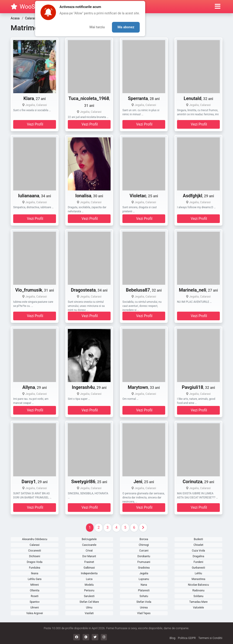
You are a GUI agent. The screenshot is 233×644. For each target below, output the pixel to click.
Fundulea (35, 568)
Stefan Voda (144, 602)
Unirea (144, 608)
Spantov (34, 602)
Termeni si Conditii (210, 638)
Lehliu (198, 573)
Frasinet (89, 562)
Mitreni (34, 585)
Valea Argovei (35, 613)
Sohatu (144, 596)
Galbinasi (89, 568)
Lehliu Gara (35, 579)
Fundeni (198, 562)
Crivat (89, 551)
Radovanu (199, 590)
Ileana (35, 573)
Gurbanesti (198, 568)
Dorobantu (144, 556)
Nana (144, 585)
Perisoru (89, 590)
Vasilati (89, 613)
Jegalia (144, 573)
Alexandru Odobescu (35, 539)
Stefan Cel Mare (89, 602)
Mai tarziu (97, 27)
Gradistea (144, 568)
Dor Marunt (89, 556)
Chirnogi (144, 545)
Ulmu (89, 608)
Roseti (35, 596)
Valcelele (198, 608)
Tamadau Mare (198, 602)
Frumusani (144, 562)
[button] (218, 7)
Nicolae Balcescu (198, 585)
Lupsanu (144, 579)
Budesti (198, 539)
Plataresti (144, 590)
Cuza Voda (198, 551)
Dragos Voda (35, 562)
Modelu (89, 585)
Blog (172, 638)
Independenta (89, 573)
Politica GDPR (187, 638)
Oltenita (34, 590)
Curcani (144, 551)
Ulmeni (34, 608)
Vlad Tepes (144, 613)
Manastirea (198, 579)
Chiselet (198, 545)
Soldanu (198, 596)
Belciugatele (89, 539)
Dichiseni (35, 556)
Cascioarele (89, 545)
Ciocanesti (35, 551)
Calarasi (34, 545)
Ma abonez (126, 27)
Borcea (144, 539)
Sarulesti (89, 596)
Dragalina (199, 556)
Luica (89, 579)
